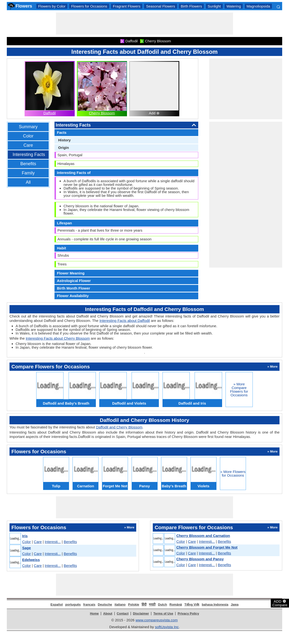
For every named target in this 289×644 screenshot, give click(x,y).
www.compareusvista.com (157, 620)
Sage (27, 548)
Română (176, 604)
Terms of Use (163, 613)
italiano (120, 604)
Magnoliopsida (258, 6)
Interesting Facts (29, 154)
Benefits (28, 164)
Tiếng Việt (192, 604)
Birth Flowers (191, 6)
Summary (28, 127)
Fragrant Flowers (127, 6)
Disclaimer (141, 613)
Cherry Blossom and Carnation (203, 536)
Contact (123, 613)
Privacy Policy (188, 613)
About (108, 613)
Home (94, 613)
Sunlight (214, 6)
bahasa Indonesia (215, 604)
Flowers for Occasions (89, 6)
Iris (25, 536)
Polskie (134, 604)
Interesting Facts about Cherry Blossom (58, 338)
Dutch (163, 604)
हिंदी (144, 604)
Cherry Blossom (102, 113)
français (89, 604)
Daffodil (50, 113)
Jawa (235, 604)
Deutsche (105, 604)
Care (28, 145)
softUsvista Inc (167, 627)
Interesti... (53, 542)
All (28, 182)
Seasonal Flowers (160, 6)
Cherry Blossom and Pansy (200, 559)
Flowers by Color (52, 6)
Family (28, 173)
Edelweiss (31, 560)
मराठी (152, 604)
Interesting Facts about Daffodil (125, 321)
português (73, 604)
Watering (234, 6)
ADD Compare (280, 603)
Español (57, 604)
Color (28, 136)
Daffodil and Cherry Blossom (119, 427)
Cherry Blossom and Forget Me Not (207, 547)
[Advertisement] (144, 24)
